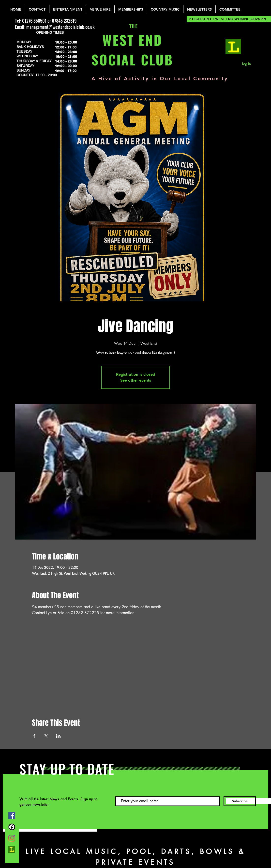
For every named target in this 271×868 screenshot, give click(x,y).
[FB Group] (12, 827)
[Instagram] (12, 838)
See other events (136, 380)
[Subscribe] (240, 801)
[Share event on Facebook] (34, 736)
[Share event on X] (46, 736)
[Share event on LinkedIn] (58, 736)
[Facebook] (12, 816)
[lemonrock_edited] (233, 46)
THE (132, 26)
